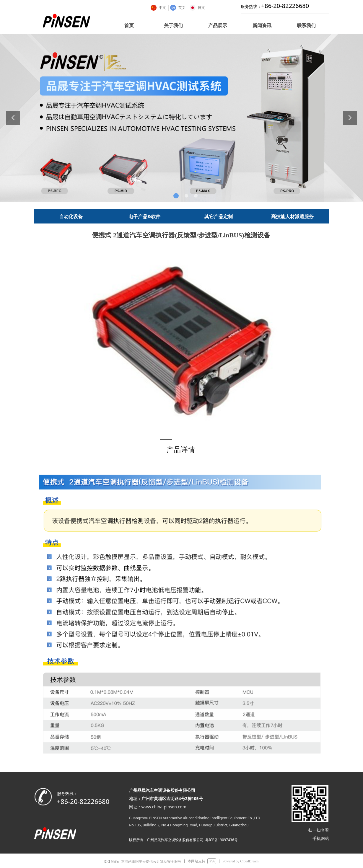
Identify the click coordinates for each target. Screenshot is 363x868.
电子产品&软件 (144, 216)
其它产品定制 (219, 216)
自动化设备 (71, 216)
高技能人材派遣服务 (292, 216)
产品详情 (181, 450)
